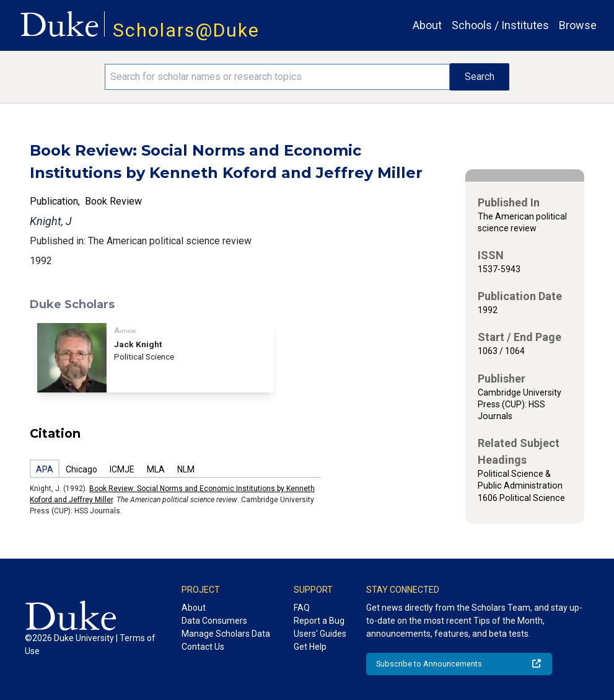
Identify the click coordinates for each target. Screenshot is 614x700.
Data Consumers (214, 621)
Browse (578, 25)
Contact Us (203, 647)
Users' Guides (320, 634)
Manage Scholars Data (226, 634)
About (427, 25)
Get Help (310, 647)
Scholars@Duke (186, 30)
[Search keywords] (277, 77)
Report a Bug (319, 621)
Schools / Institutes (500, 25)
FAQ (302, 608)
